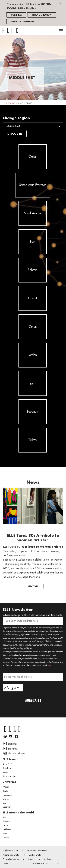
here (49, 665)
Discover (15, 134)
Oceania (6, 838)
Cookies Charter (35, 855)
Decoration (7, 807)
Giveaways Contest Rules (37, 851)
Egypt (33, 383)
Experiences (7, 795)
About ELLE (7, 765)
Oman (33, 327)
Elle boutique (10, 743)
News (5, 773)
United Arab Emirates (33, 185)
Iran (33, 242)
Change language (23, 22)
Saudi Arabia (33, 213)
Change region (42, 15)
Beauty (5, 791)
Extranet (6, 864)
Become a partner (9, 776)
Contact (31, 859)
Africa (5, 834)
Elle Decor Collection (14, 753)
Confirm (16, 15)
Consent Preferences (11, 859)
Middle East (7, 830)
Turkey (33, 440)
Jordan (33, 355)
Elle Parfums (10, 748)
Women (6, 787)
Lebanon (33, 412)
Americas (6, 822)
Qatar (33, 157)
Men (4, 803)
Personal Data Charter (11, 855)
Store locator (8, 768)
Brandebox (48, 859)
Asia (4, 818)
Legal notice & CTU (10, 851)
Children (6, 799)
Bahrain (33, 270)
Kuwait (33, 298)
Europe (5, 826)
